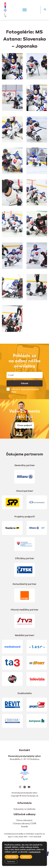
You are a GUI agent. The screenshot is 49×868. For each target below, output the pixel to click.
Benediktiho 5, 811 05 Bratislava (24, 759)
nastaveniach (35, 852)
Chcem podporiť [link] (25, 425)
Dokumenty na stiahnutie (24, 809)
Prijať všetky (12, 857)
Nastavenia (11, 862)
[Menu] (25, 10)
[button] (45, 10)
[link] (25, 772)
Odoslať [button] (25, 383)
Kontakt (24, 826)
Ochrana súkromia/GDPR (24, 823)
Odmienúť (26, 857)
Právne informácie (24, 820)
